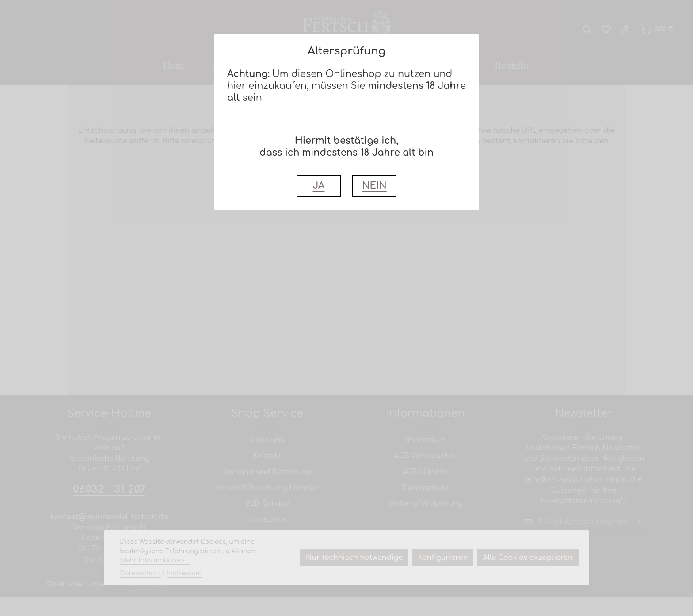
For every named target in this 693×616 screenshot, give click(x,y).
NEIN (374, 186)
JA (318, 186)
